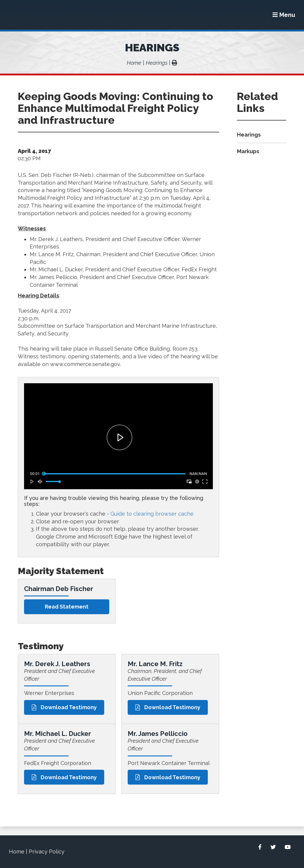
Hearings (152, 47)
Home (134, 63)
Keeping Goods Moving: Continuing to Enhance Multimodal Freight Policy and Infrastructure (115, 108)
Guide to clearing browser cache (152, 514)
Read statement (67, 607)
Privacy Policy (47, 852)
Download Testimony (64, 707)
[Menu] (284, 15)
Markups (248, 151)
